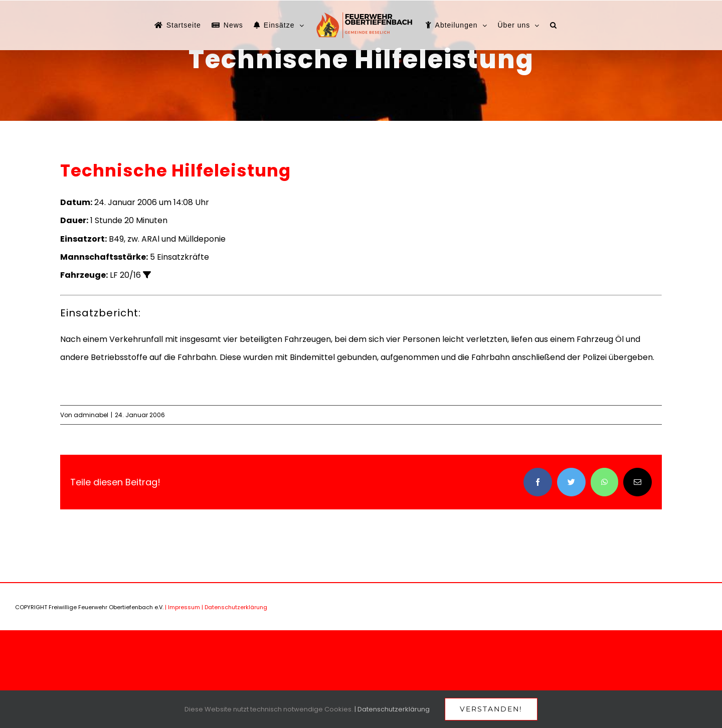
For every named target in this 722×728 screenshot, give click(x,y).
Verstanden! (491, 709)
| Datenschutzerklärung (234, 607)
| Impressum (183, 607)
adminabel (91, 415)
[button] (554, 25)
